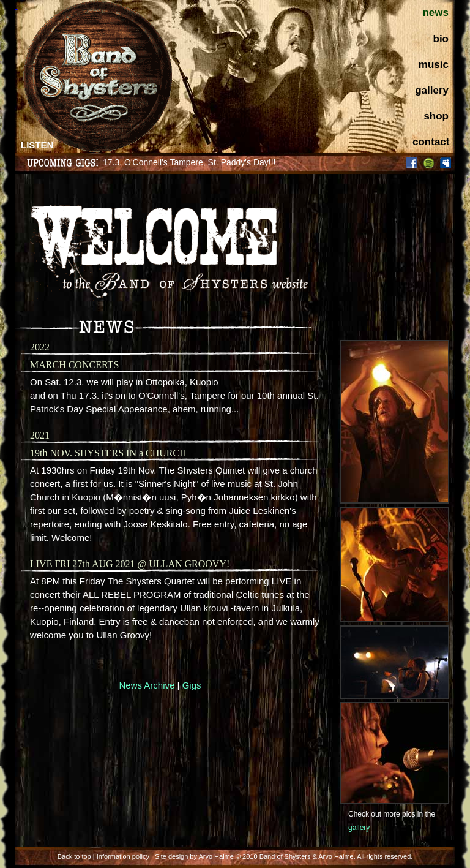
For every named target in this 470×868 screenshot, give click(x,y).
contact (431, 142)
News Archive (147, 685)
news (435, 13)
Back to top (74, 856)
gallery (432, 90)
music (434, 65)
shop (436, 116)
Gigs (192, 685)
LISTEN (37, 145)
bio (441, 39)
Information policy (123, 856)
